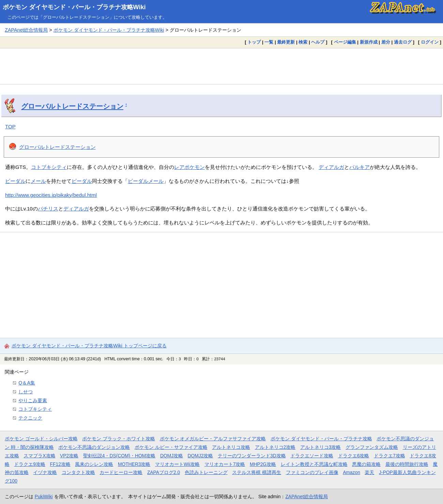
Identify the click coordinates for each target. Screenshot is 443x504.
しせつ (26, 392)
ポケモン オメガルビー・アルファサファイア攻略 (213, 439)
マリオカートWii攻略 (177, 464)
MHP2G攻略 (263, 464)
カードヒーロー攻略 (121, 472)
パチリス (48, 209)
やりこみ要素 (33, 400)
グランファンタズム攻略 (372, 447)
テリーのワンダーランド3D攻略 (252, 456)
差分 (386, 42)
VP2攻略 (69, 456)
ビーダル (15, 181)
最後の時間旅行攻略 (407, 464)
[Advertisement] (221, 66)
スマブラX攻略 (39, 456)
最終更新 (286, 42)
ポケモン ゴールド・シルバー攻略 (41, 439)
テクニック (30, 418)
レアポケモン (189, 167)
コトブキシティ (49, 167)
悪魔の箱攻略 (366, 464)
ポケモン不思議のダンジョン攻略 (94, 447)
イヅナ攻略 (45, 472)
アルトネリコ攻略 (231, 447)
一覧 (269, 42)
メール (38, 181)
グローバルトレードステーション (72, 106)
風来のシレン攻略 (94, 464)
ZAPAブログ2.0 (164, 472)
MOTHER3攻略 (134, 464)
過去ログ (403, 42)
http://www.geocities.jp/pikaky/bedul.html (51, 195)
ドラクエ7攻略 (389, 456)
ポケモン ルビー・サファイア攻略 (171, 447)
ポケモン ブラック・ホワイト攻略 (119, 439)
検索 (303, 42)
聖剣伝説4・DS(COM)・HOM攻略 (119, 456)
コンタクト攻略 (78, 472)
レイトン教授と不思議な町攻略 (314, 464)
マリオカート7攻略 (225, 464)
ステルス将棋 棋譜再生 (257, 472)
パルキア (360, 167)
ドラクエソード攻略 (312, 456)
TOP (10, 127)
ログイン (430, 42)
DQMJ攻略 (172, 456)
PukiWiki (44, 497)
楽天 (369, 472)
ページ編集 (345, 42)
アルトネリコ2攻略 (275, 447)
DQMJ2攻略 (201, 456)
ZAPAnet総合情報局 (26, 30)
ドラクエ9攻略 (30, 464)
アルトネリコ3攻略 (321, 447)
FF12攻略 (60, 464)
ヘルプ (318, 42)
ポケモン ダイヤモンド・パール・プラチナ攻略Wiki (74, 7)
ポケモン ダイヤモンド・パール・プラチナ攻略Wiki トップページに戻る (89, 346)
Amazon (352, 472)
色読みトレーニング (206, 472)
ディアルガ (331, 167)
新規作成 (369, 42)
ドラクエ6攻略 (354, 456)
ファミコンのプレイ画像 (312, 472)
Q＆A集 (27, 383)
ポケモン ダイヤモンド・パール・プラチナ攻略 (321, 439)
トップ (254, 42)
